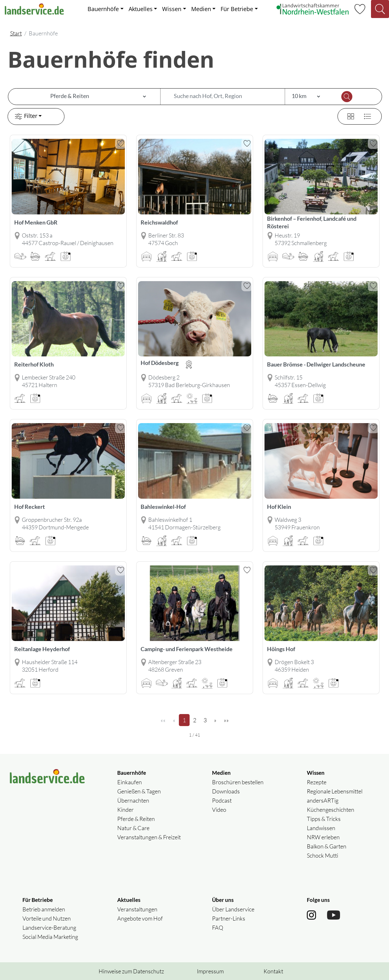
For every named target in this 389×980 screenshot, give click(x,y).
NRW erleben (323, 837)
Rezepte (317, 782)
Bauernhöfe (103, 9)
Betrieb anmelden (44, 909)
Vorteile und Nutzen (47, 918)
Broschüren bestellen (238, 782)
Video (219, 810)
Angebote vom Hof (140, 918)
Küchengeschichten (331, 810)
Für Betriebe (237, 9)
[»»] (226, 720)
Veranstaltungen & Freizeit (149, 837)
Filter (25, 117)
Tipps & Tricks (324, 819)
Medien (201, 9)
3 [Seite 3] (207, 720)
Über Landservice (233, 909)
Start (16, 33)
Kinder (125, 810)
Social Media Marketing (50, 937)
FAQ (218, 928)
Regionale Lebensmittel (335, 791)
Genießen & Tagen (139, 791)
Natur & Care (133, 828)
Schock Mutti (322, 855)
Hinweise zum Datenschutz (131, 971)
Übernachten (133, 800)
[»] (215, 720)
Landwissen (321, 828)
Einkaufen (130, 782)
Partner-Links (229, 918)
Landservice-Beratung (49, 928)
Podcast (222, 800)
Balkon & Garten (327, 846)
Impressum (210, 971)
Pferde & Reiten (136, 819)
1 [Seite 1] (186, 720)
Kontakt (273, 971)
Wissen (172, 9)
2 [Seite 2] (197, 720)
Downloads (226, 791)
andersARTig (323, 800)
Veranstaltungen (137, 909)
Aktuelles (141, 9)
